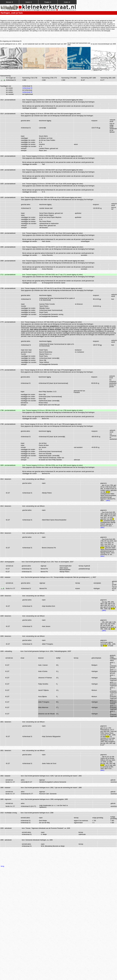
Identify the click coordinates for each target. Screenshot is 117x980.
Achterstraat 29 (27, 92)
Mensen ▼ (10, 2)
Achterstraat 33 (27, 88)
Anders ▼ (67, 2)
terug (2, 866)
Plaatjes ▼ (48, 2)
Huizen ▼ (29, 2)
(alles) (108, 501)
